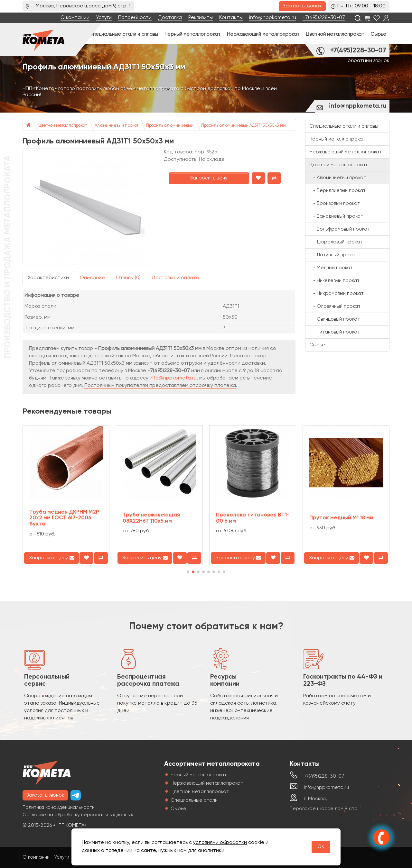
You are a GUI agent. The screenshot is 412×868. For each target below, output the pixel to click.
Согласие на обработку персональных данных (78, 815)
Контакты (231, 18)
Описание (92, 278)
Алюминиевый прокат (117, 126)
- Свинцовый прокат (335, 319)
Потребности (135, 18)
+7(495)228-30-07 (324, 18)
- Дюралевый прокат (336, 242)
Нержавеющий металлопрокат (263, 34)
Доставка (170, 18)
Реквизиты (201, 18)
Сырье (378, 34)
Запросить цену (209, 178)
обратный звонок (369, 61)
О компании (75, 18)
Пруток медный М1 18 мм (341, 518)
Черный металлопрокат (192, 34)
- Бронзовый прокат (335, 203)
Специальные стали (194, 800)
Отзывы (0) (128, 278)
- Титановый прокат (335, 332)
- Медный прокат (331, 268)
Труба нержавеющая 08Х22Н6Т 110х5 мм (151, 518)
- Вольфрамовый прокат (340, 229)
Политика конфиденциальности (59, 807)
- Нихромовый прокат (337, 293)
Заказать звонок (302, 6)
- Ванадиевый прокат (336, 216)
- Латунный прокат (333, 255)
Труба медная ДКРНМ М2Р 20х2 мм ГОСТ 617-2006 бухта (64, 518)
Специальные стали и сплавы (124, 34)
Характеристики (48, 278)
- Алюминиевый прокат (338, 178)
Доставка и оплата (175, 278)
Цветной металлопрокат (335, 34)
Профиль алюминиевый (170, 126)
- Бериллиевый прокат (337, 191)
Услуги (104, 18)
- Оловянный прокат (335, 306)
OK (321, 847)
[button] (188, 572)
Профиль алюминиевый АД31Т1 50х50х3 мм (243, 126)
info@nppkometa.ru (273, 18)
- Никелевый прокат (334, 281)
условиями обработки (220, 843)
